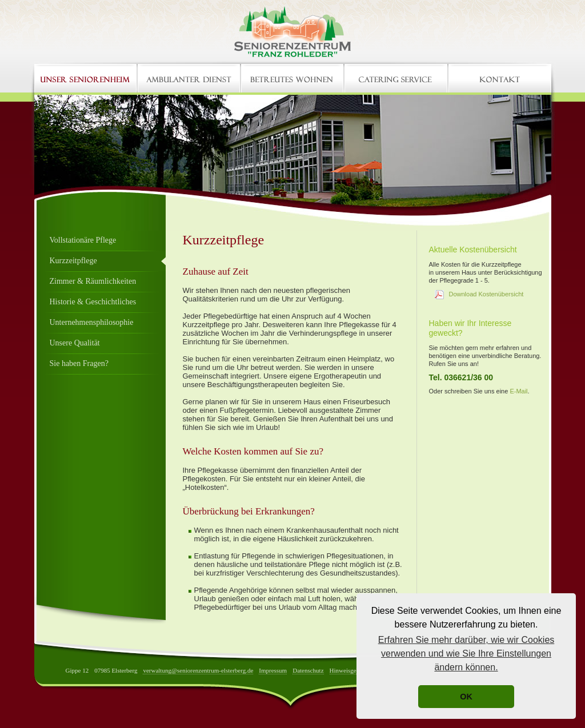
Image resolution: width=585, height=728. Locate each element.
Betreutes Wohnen (293, 78)
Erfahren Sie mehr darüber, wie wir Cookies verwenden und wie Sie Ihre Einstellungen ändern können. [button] (466, 653)
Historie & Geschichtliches (93, 302)
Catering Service (396, 78)
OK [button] (466, 697)
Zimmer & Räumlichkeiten (93, 281)
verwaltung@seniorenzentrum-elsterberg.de (198, 670)
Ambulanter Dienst (189, 78)
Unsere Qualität (75, 343)
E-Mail (518, 391)
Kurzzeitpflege (73, 261)
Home (86, 78)
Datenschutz (308, 670)
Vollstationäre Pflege (83, 240)
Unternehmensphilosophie (92, 322)
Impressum (273, 670)
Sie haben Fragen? (79, 363)
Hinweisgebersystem (356, 670)
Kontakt (500, 78)
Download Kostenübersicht (486, 294)
